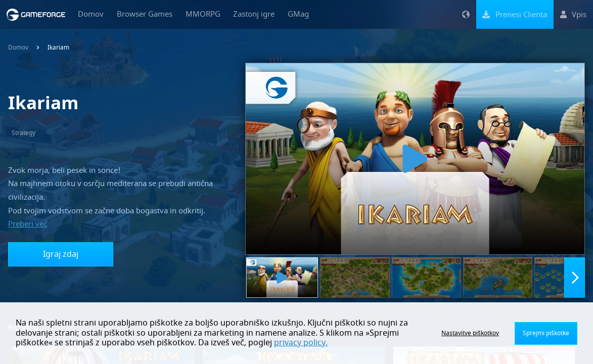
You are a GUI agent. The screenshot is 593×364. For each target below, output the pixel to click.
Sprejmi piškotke (546, 333)
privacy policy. (301, 343)
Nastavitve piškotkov (470, 333)
